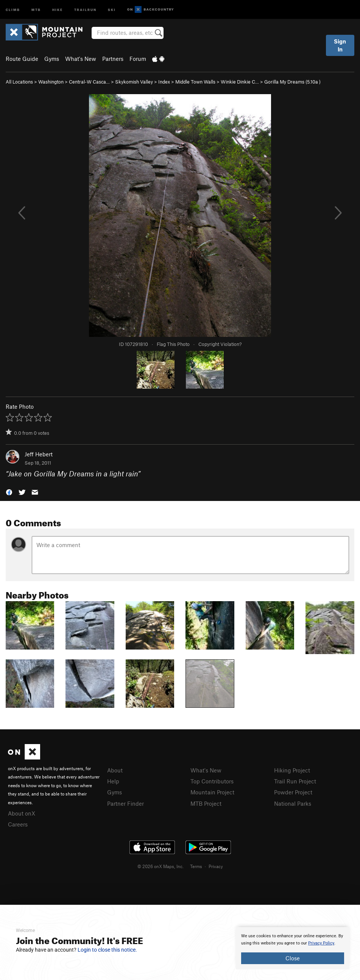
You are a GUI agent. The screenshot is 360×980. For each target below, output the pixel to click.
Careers (18, 824)
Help (113, 781)
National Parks (293, 803)
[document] (293, 948)
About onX (22, 813)
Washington (51, 82)
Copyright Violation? (220, 344)
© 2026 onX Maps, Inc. (161, 866)
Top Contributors (212, 781)
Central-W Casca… (89, 82)
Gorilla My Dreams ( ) (292, 82)
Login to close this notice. (107, 950)
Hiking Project (292, 770)
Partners (113, 59)
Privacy (216, 866)
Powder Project (293, 792)
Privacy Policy (321, 943)
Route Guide (22, 59)
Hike (58, 9)
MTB (36, 9)
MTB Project (206, 803)
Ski (112, 9)
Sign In (340, 45)
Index (164, 82)
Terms (196, 866)
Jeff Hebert (39, 454)
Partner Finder (125, 803)
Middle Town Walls (195, 82)
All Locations (19, 82)
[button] (9, 491)
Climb (13, 9)
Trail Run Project (295, 781)
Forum (138, 59)
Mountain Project (212, 792)
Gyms (52, 59)
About (115, 770)
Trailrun (85, 9)
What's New (81, 59)
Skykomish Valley (134, 82)
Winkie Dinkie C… (240, 82)
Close (293, 958)
